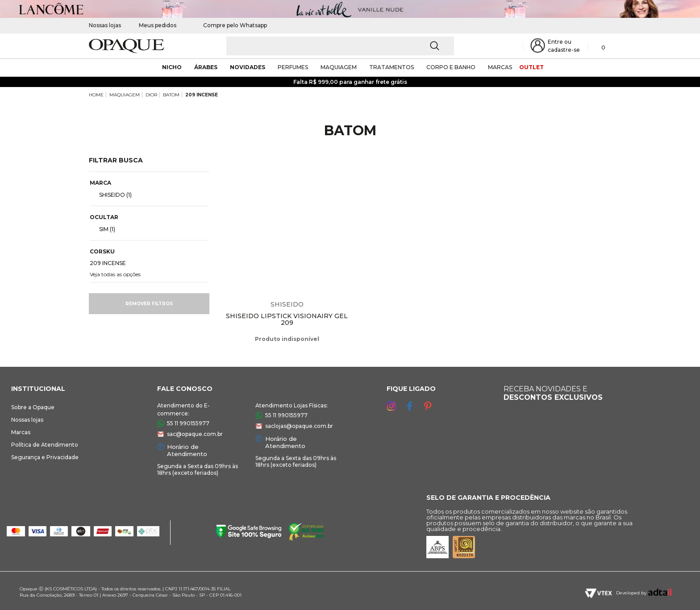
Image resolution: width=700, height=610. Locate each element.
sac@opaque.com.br (195, 434)
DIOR (151, 95)
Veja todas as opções (115, 274)
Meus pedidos (158, 25)
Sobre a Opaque (33, 407)
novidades (248, 67)
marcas (500, 67)
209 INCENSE (202, 95)
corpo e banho (451, 67)
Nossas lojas (105, 25)
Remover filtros (149, 304)
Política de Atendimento (45, 445)
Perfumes (293, 67)
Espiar (343, 170)
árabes (206, 67)
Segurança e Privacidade (45, 457)
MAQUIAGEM (125, 95)
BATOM (171, 95)
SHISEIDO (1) (112, 195)
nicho (172, 67)
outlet (531, 67)
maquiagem (339, 67)
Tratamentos (392, 67)
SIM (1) (104, 229)
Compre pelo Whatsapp (231, 25)
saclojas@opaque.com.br (299, 426)
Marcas (21, 432)
